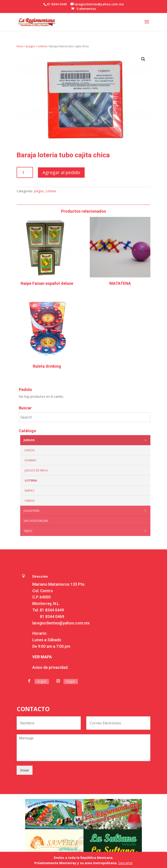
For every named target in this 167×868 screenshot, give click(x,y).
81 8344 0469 (52, 616)
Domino (31, 460)
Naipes (30, 490)
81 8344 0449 (52, 610)
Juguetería (86, 511)
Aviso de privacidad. (50, 667)
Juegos (31, 46)
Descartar (125, 863)
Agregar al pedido (61, 172)
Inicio (20, 46)
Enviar (25, 770)
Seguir (42, 681)
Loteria (42, 46)
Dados (30, 450)
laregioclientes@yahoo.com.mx (61, 623)
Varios (30, 501)
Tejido (86, 531)
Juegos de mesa (36, 470)
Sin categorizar (36, 521)
